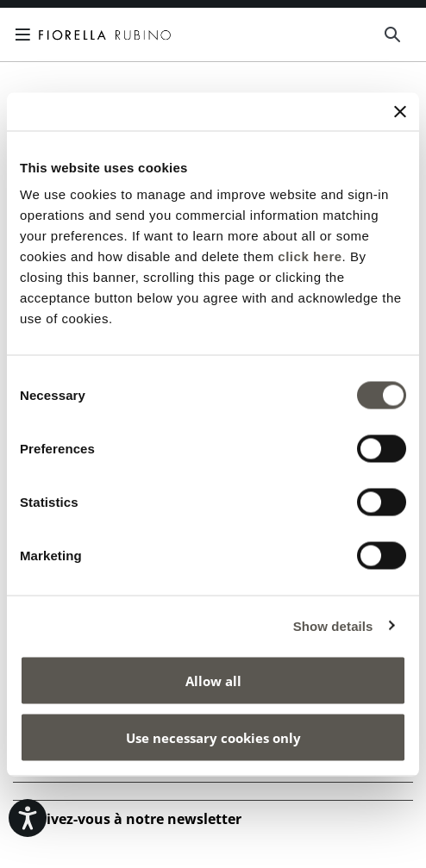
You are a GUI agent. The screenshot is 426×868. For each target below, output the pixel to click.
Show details (333, 625)
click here (310, 256)
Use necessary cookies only (213, 737)
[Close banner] (400, 111)
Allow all (213, 681)
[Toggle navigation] (26, 34)
